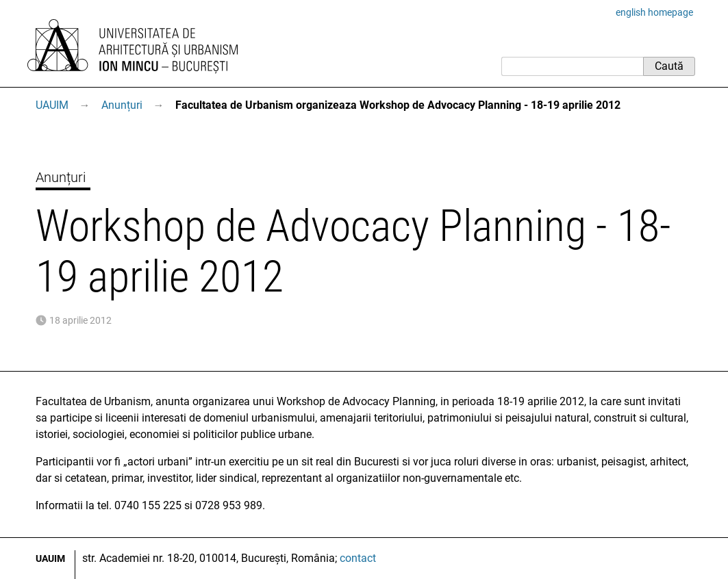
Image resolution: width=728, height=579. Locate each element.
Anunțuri (122, 105)
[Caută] (572, 66)
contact (358, 558)
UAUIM (52, 105)
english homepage (654, 12)
